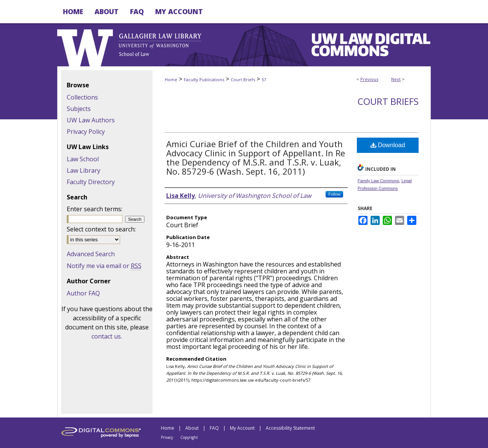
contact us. (107, 336)
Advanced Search (91, 254)
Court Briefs (243, 79)
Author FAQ (83, 293)
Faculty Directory (91, 182)
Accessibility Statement (290, 428)
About (192, 428)
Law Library (83, 170)
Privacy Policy (86, 132)
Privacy (167, 437)
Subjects (79, 109)
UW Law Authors (91, 120)
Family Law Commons (378, 181)
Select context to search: (101, 229)
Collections (82, 97)
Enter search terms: (95, 209)
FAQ (214, 428)
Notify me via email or (104, 266)
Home (171, 79)
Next (396, 79)
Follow (334, 194)
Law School (83, 159)
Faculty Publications (204, 79)
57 (264, 79)
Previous (369, 79)
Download (388, 145)
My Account (242, 428)
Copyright (189, 437)
